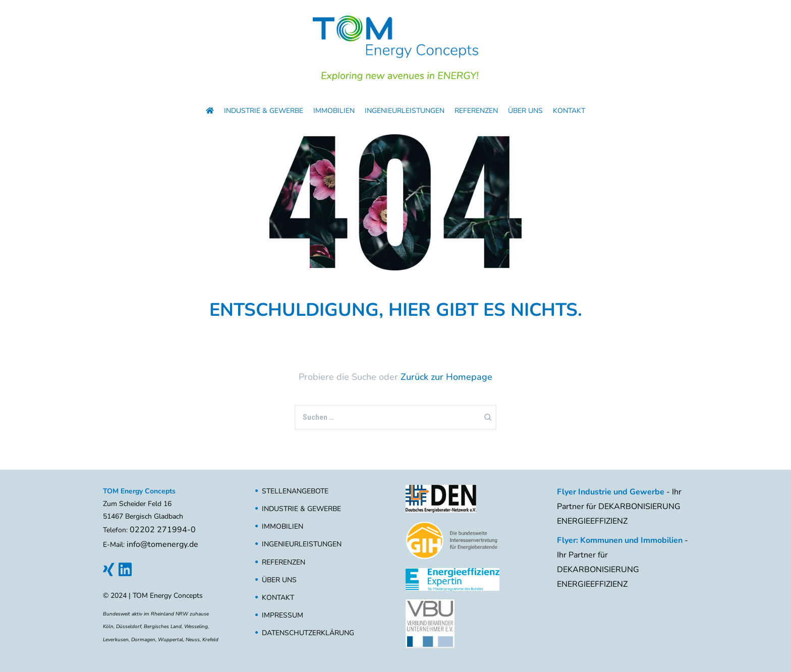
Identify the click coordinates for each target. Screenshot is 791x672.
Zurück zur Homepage (446, 377)
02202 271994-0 (163, 530)
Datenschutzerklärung (308, 633)
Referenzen (476, 111)
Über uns (525, 111)
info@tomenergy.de (162, 544)
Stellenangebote (295, 491)
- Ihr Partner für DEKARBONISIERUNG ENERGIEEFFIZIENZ (619, 507)
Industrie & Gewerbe (264, 111)
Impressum (282, 615)
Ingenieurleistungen (405, 111)
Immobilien (334, 111)
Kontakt (569, 111)
